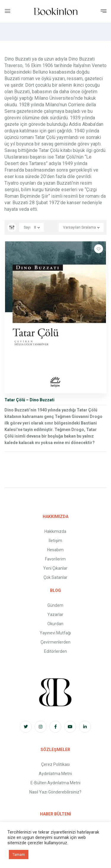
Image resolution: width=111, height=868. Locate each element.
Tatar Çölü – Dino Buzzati (29, 400)
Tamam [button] (19, 854)
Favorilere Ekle (99, 249)
